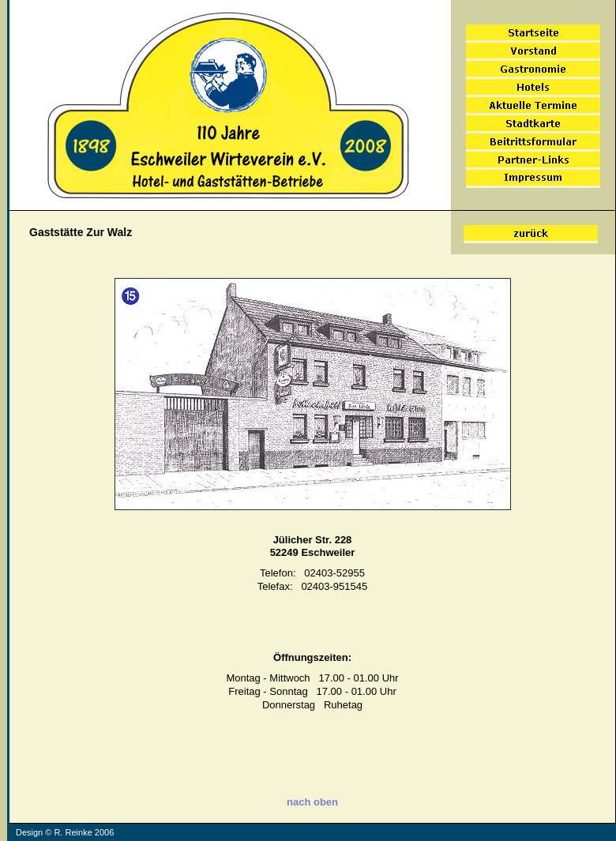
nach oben (312, 802)
